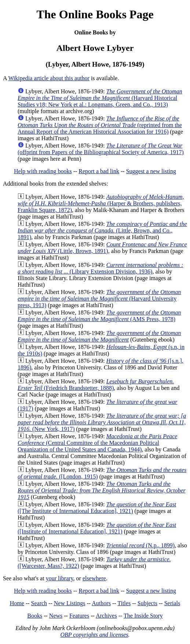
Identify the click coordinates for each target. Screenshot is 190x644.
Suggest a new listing (151, 171)
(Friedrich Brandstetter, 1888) (96, 385)
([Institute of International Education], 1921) (97, 528)
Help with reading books (43, 171)
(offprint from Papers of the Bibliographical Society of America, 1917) (101, 149)
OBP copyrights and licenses (94, 635)
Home (17, 603)
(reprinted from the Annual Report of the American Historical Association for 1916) (100, 125)
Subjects (147, 603)
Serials (172, 603)
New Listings (70, 603)
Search (39, 603)
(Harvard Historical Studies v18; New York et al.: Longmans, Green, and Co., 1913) (100, 98)
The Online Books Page (95, 14)
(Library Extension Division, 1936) (101, 268)
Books (35, 616)
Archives (106, 616)
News (56, 616)
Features (79, 616)
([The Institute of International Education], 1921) (97, 508)
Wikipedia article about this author (49, 78)
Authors (101, 603)
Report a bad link (99, 171)
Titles (124, 603)
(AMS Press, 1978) (99, 316)
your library (60, 578)
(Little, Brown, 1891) (102, 248)
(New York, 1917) (102, 422)
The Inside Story (143, 616)
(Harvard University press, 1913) (99, 299)
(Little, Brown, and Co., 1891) (102, 230)
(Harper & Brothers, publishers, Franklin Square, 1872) (101, 203)
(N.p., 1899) (140, 545)
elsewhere (94, 578)
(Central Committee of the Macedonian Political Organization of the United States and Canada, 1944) (97, 443)
